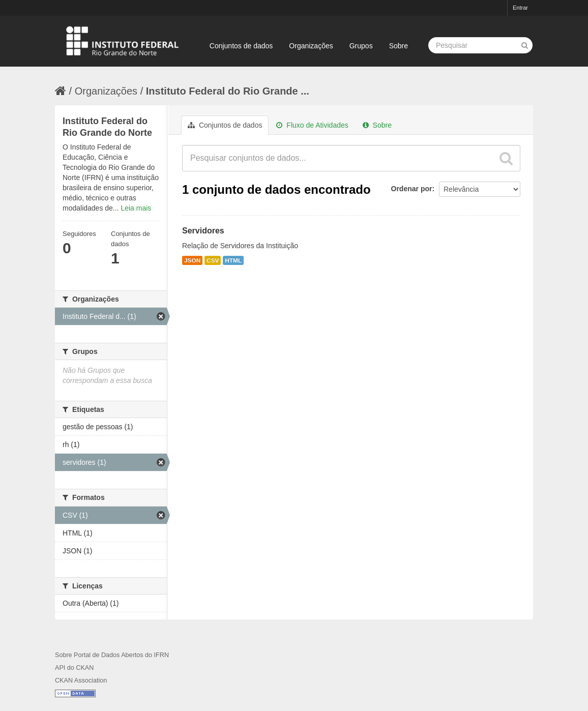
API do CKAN (74, 668)
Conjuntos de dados (241, 46)
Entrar (520, 8)
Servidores (203, 231)
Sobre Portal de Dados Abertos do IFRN (112, 655)
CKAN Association (81, 680)
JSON (192, 260)
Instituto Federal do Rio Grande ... (228, 91)
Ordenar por (412, 189)
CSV (213, 260)
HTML (233, 260)
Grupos (361, 46)
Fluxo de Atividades (312, 125)
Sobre (399, 46)
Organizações (311, 46)
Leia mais (136, 208)
